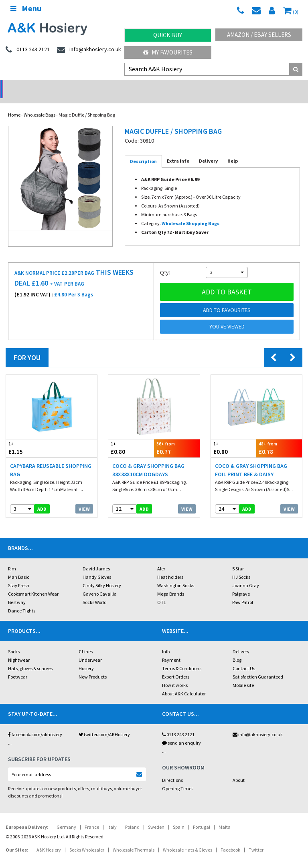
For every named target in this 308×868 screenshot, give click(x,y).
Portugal (202, 817)
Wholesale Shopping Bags (190, 213)
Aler (161, 558)
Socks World (95, 592)
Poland (132, 817)
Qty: (165, 262)
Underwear (90, 649)
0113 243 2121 (178, 724)
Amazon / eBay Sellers (259, 35)
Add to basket (227, 281)
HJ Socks (241, 567)
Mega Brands (171, 583)
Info (166, 641)
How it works (175, 675)
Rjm (12, 558)
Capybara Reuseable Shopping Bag (51, 460)
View (84, 498)
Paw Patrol (243, 592)
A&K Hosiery (49, 839)
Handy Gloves (97, 567)
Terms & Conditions (182, 658)
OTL (162, 592)
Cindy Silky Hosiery (102, 575)
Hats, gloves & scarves (30, 658)
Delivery (241, 641)
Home (14, 104)
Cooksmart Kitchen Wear (33, 583)
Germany (66, 817)
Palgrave (241, 583)
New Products (93, 666)
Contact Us (244, 658)
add (42, 498)
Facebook (230, 839)
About (239, 770)
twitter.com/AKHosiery (104, 724)
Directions (172, 770)
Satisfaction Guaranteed (258, 666)
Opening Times (178, 778)
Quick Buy (168, 35)
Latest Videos (269, 86)
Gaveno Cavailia (100, 583)
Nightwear (19, 649)
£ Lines (86, 641)
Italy (112, 817)
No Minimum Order (39, 86)
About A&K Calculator (184, 683)
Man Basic (19, 567)
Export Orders (176, 666)
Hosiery (86, 658)
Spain (179, 817)
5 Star (238, 558)
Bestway (17, 592)
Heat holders (170, 567)
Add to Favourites (227, 300)
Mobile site (243, 675)
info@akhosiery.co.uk (258, 724)
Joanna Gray (246, 575)
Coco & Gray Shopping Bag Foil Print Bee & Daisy (251, 460)
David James (96, 558)
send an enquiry (181, 732)
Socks (14, 641)
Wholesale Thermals (134, 839)
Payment (171, 649)
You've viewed (227, 316)
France (92, 817)
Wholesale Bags (40, 104)
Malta (225, 817)
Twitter (256, 839)
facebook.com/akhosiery (35, 724)
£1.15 (29, 438)
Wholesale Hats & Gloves (187, 839)
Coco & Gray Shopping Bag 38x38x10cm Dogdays (148, 460)
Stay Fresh (19, 575)
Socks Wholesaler (87, 839)
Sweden (156, 817)
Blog (237, 649)
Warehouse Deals (193, 86)
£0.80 (131, 438)
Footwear (18, 666)
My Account (116, 86)
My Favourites (168, 52)
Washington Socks (176, 575)
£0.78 (279, 438)
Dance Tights (22, 600)
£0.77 (177, 438)
